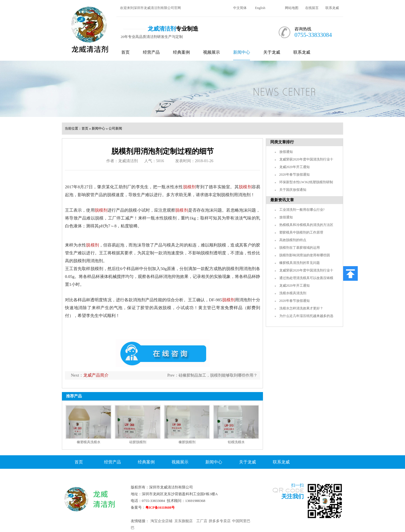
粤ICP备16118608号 (160, 508)
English (260, 8)
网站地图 (292, 8)
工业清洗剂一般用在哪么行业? (302, 210)
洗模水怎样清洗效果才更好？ (301, 308)
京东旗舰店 (184, 521)
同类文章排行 (282, 142)
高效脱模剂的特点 (293, 240)
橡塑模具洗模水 (89, 442)
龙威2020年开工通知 (294, 167)
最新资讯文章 (282, 200)
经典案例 (181, 52)
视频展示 (211, 52)
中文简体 (240, 8)
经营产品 (151, 52)
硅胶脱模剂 (138, 442)
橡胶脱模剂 (187, 442)
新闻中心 (242, 52)
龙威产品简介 (96, 375)
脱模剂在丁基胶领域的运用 (300, 248)
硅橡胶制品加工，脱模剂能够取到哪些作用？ (218, 375)
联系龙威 (332, 8)
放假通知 (286, 152)
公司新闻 (115, 128)
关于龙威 (272, 52)
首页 (125, 52)
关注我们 (292, 496)
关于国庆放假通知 (293, 190)
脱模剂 (190, 187)
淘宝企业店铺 (161, 521)
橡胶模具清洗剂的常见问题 (300, 263)
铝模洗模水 (236, 442)
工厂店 (202, 521)
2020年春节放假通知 (294, 175)
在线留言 (312, 8)
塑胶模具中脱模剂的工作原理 (301, 232)
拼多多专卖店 (220, 521)
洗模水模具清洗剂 (293, 293)
